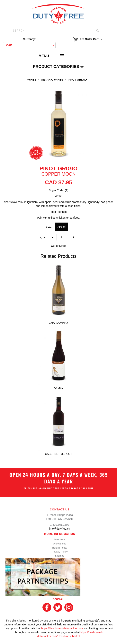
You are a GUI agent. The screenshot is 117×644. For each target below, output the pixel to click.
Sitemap (60, 556)
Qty (43, 238)
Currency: (29, 39)
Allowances (60, 544)
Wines (32, 80)
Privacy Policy (60, 552)
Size (49, 227)
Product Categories (59, 66)
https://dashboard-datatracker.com (62, 628)
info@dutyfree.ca (60, 529)
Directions (60, 539)
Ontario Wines (52, 80)
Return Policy (60, 548)
